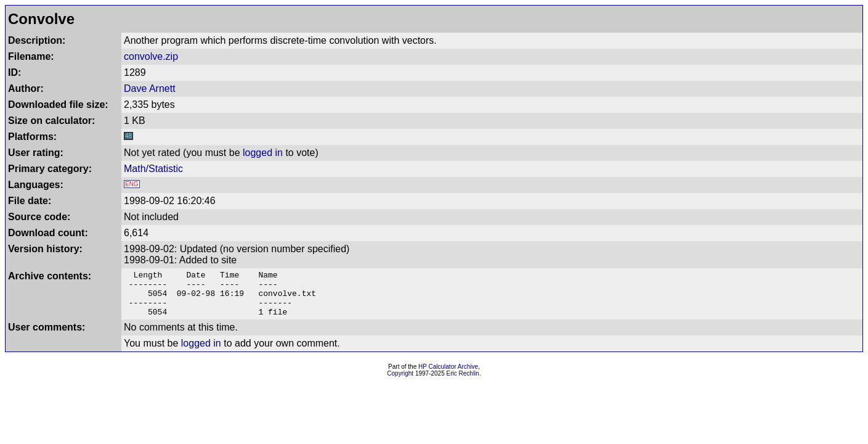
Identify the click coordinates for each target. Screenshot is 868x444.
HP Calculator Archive (448, 376)
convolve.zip (151, 56)
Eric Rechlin (463, 383)
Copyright (400, 383)
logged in (263, 153)
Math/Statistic (153, 169)
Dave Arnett (150, 88)
